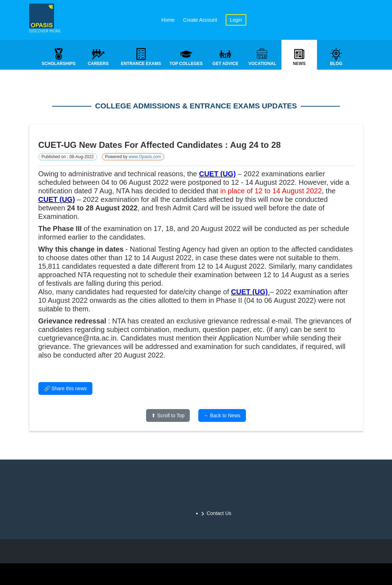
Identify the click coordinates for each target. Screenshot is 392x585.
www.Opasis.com (145, 157)
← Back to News (222, 416)
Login (236, 20)
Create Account (200, 20)
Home (168, 20)
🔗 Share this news (66, 389)
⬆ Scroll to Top (168, 416)
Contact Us (219, 513)
